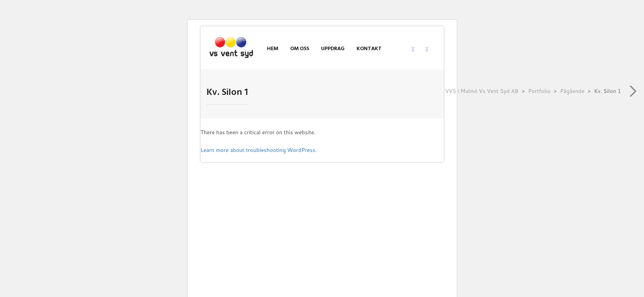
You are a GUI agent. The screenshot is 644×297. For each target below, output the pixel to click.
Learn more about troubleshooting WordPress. (259, 150)
